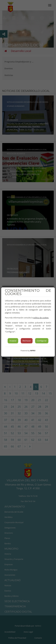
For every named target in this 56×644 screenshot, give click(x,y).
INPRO (33, 351)
